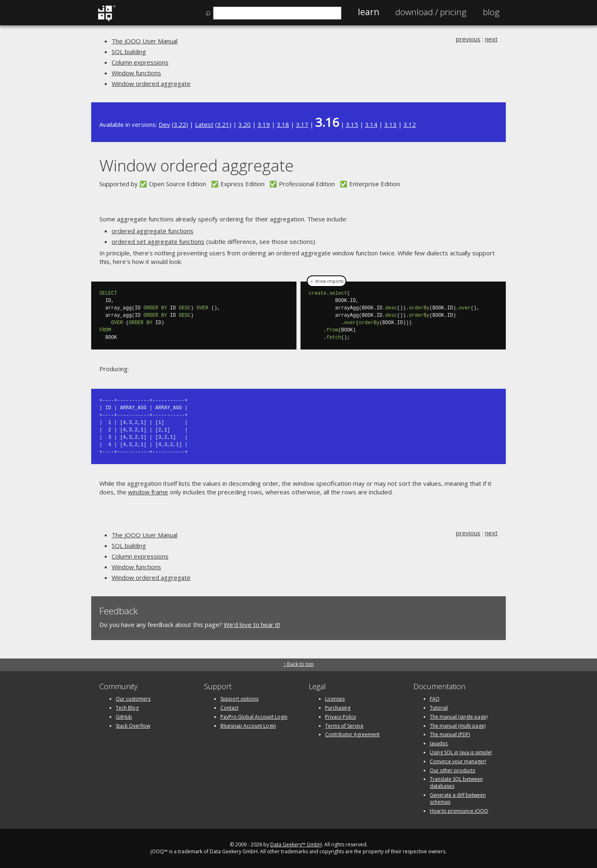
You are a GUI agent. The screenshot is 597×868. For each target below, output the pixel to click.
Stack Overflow (133, 726)
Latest (204, 124)
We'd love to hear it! (252, 625)
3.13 (391, 124)
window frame (148, 492)
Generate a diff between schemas (458, 798)
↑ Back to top (298, 664)
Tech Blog (127, 708)
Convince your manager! (458, 761)
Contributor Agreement (352, 734)
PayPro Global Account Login (254, 717)
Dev (164, 124)
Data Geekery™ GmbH (296, 844)
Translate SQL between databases (456, 782)
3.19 (264, 124)
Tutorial (439, 708)
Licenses (335, 699)
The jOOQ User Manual (145, 41)
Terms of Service (344, 726)
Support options (239, 699)
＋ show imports (327, 281)
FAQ (435, 699)
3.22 (180, 124)
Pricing (431, 12)
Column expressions (140, 62)
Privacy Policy (341, 717)
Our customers (133, 699)
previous (468, 39)
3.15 (352, 124)
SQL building (129, 52)
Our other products (452, 770)
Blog (491, 12)
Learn (368, 12)
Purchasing (338, 708)
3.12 (410, 124)
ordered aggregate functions (153, 231)
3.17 (302, 124)
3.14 (371, 124)
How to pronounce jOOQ (459, 811)
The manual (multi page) (458, 726)
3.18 (283, 124)
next (491, 39)
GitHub (124, 717)
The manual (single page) (459, 717)
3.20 (245, 124)
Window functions (136, 73)
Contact (229, 708)
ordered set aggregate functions (158, 241)
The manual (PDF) (450, 734)
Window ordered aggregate (151, 83)
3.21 (223, 124)
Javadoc (439, 743)
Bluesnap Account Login (248, 726)
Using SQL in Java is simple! (461, 752)
